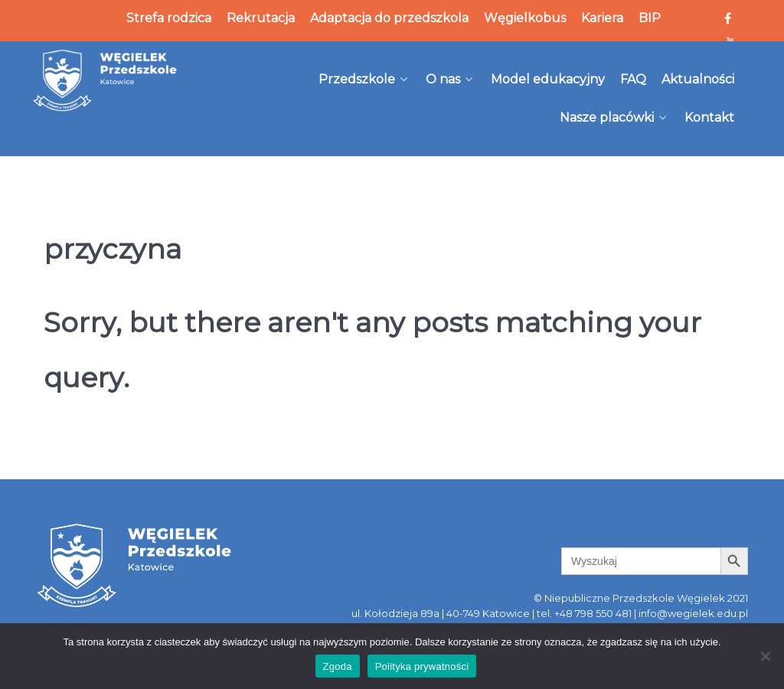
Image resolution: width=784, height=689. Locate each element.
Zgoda (338, 666)
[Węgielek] (105, 80)
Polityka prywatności (422, 666)
